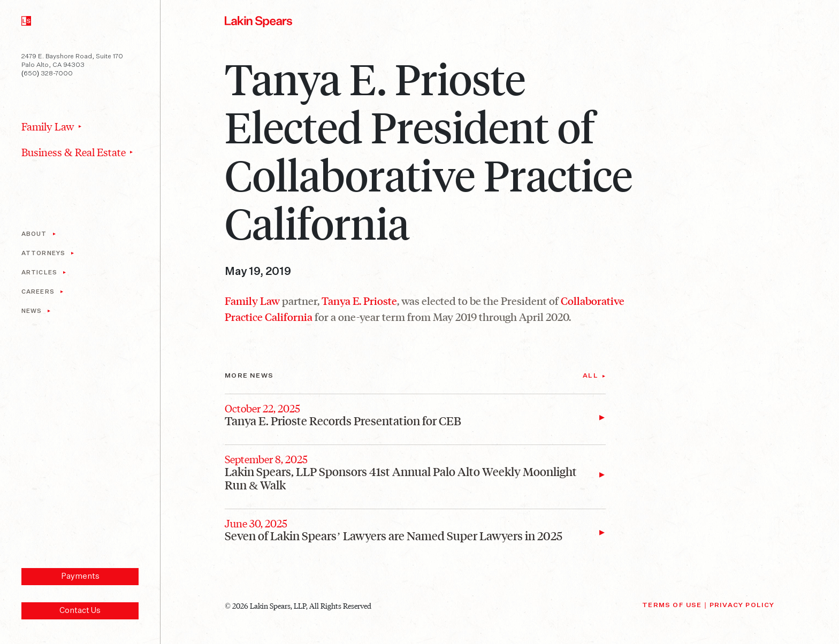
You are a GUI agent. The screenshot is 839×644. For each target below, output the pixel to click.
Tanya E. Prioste (359, 301)
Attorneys (43, 253)
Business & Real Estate (74, 152)
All (590, 376)
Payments (80, 576)
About (34, 234)
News (32, 311)
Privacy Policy (742, 605)
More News (249, 376)
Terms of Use (672, 605)
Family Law (48, 126)
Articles (39, 273)
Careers (38, 292)
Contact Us (80, 611)
